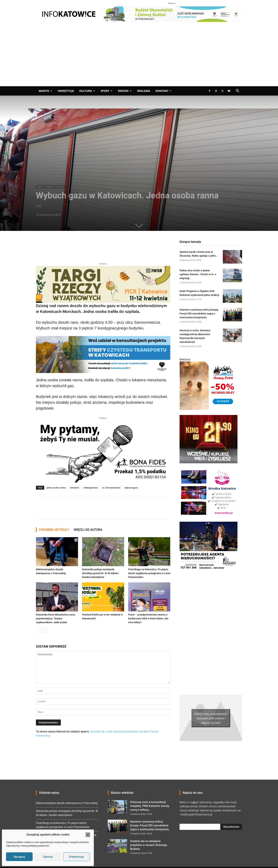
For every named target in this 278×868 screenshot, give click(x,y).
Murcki (61, 187)
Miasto (45, 91)
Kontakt (163, 91)
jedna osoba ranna (56, 488)
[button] (88, 835)
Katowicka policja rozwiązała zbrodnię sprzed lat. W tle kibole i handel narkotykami (101, 573)
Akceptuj (19, 857)
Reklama (144, 91)
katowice (75, 488)
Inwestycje (66, 91)
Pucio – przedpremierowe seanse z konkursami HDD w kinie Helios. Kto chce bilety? (148, 618)
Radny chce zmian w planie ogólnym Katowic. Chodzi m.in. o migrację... (198, 274)
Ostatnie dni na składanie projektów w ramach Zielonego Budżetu (149, 845)
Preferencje (76, 857)
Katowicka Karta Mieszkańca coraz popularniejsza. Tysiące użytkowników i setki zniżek (56, 618)
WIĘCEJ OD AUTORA (88, 530)
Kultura (87, 91)
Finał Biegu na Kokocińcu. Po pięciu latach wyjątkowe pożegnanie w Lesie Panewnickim (149, 573)
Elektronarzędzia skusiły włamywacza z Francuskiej (67, 803)
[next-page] (44, 630)
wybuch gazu (131, 488)
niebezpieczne (91, 488)
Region (125, 91)
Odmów (48, 857)
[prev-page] (38, 630)
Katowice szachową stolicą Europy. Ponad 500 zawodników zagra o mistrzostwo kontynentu (199, 314)
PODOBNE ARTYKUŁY (54, 530)
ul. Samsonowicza (111, 488)
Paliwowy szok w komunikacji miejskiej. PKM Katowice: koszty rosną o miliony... (150, 806)
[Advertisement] (139, 57)
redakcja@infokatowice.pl (196, 814)
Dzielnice (50, 187)
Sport (106, 91)
